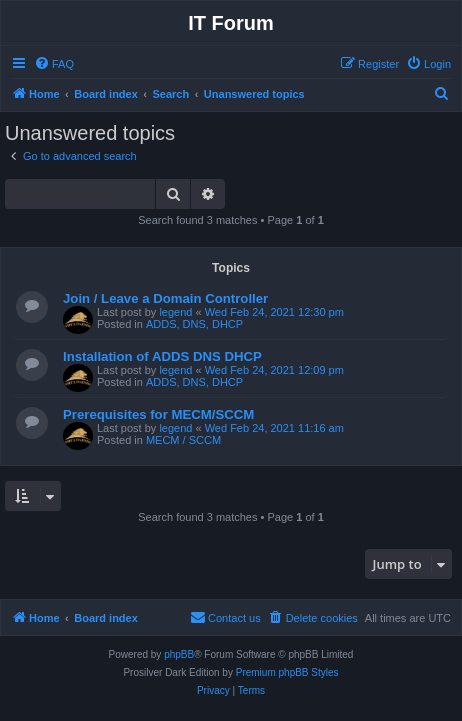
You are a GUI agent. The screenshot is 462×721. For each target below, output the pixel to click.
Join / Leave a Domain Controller (165, 298)
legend (175, 312)
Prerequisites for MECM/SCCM (158, 414)
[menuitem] (54, 64)
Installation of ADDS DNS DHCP (162, 356)
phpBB (179, 654)
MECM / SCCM (183, 440)
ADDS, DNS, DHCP (194, 324)
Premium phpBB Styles (287, 672)
